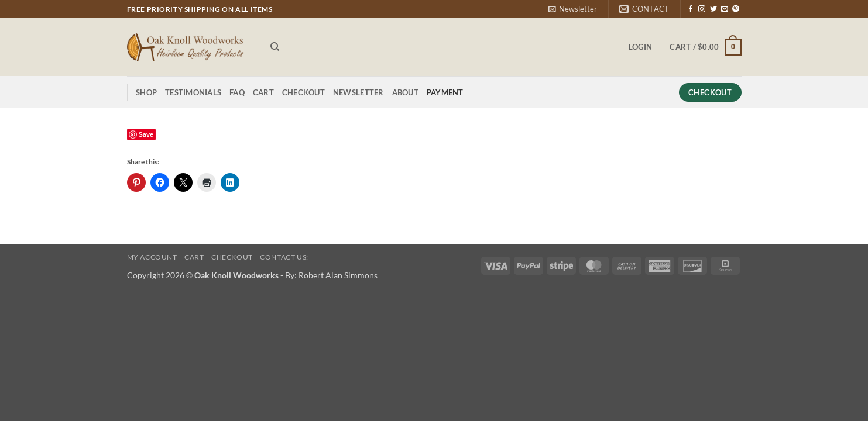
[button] (573, 9)
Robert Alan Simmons (338, 275)
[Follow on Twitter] (713, 9)
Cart (263, 92)
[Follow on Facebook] (691, 9)
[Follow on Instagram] (702, 9)
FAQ (237, 92)
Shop (146, 92)
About (405, 92)
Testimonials (193, 92)
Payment (445, 92)
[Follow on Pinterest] (736, 9)
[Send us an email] (725, 9)
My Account (152, 257)
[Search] (275, 47)
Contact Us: (284, 257)
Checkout (303, 92)
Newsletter (358, 92)
